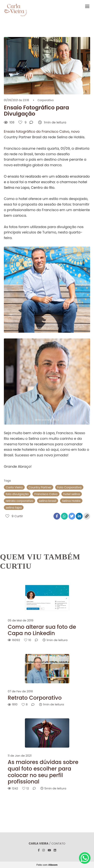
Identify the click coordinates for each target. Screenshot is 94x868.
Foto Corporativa (69, 487)
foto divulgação (17, 494)
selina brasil (48, 501)
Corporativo (45, 100)
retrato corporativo (19, 501)
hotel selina (72, 494)
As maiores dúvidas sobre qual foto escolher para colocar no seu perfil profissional (43, 772)
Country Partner (40, 487)
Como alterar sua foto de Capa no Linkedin (42, 630)
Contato (58, 843)
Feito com (47, 865)
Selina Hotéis (71, 501)
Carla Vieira (14, 487)
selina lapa (14, 507)
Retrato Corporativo (35, 698)
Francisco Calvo (46, 494)
